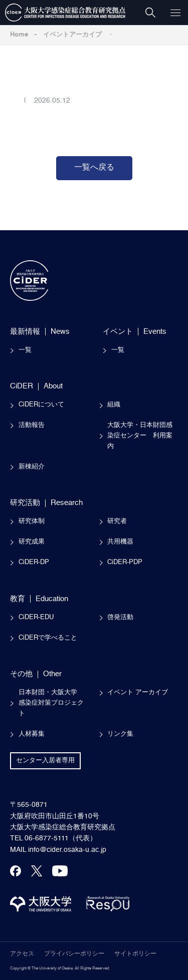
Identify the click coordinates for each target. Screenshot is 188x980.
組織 (114, 405)
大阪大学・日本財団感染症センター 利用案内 (140, 436)
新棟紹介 (32, 467)
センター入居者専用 (45, 761)
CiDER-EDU (36, 617)
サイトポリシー (135, 954)
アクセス (22, 954)
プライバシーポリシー (74, 954)
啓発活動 (120, 617)
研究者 (117, 521)
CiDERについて (41, 405)
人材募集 (32, 734)
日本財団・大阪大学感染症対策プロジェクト (51, 703)
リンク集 (120, 734)
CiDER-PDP (125, 562)
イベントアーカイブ (72, 35)
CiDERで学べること (48, 638)
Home (19, 35)
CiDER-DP (34, 562)
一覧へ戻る (94, 168)
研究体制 (32, 521)
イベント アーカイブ (138, 692)
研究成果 (32, 542)
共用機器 (120, 542)
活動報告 (32, 425)
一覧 (25, 350)
